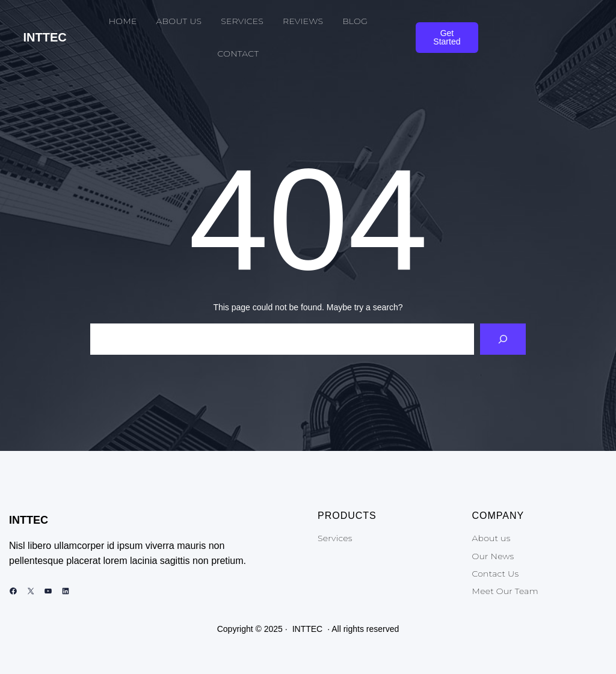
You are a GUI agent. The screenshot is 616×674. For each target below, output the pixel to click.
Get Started (447, 37)
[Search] (503, 339)
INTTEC (45, 37)
